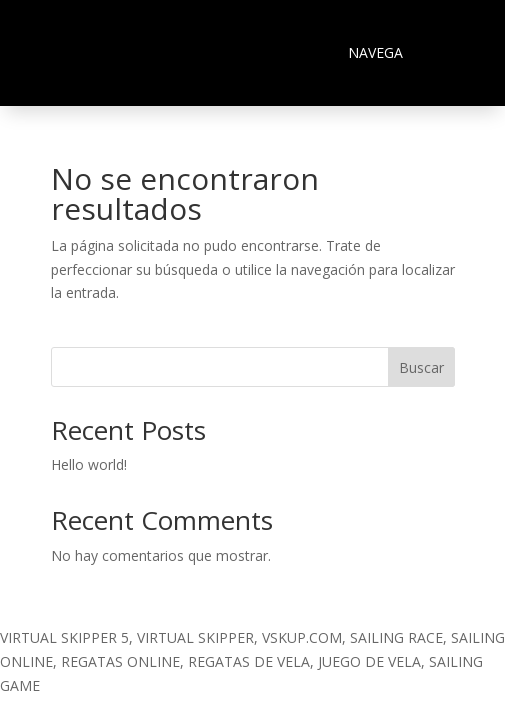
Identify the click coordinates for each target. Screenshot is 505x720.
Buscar (421, 367)
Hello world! (89, 464)
